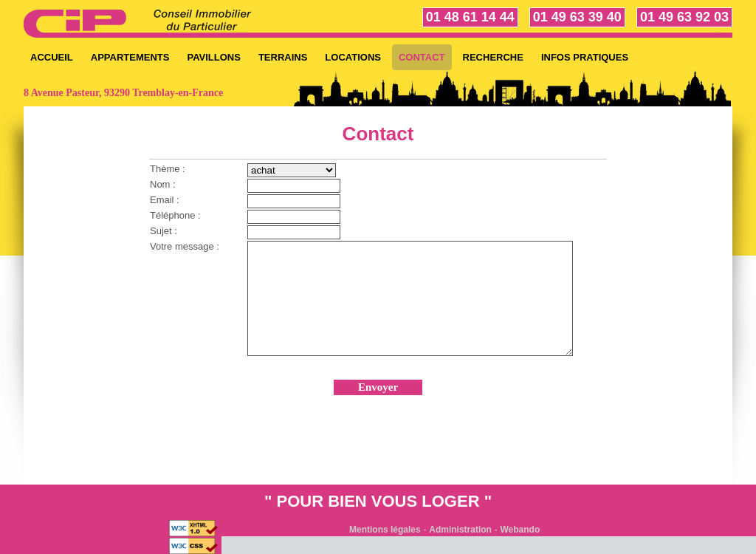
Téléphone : (175, 215)
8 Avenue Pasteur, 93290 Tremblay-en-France (123, 93)
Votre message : (185, 246)
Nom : (163, 184)
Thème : (168, 169)
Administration (460, 530)
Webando (520, 530)
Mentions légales (385, 530)
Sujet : (164, 231)
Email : (165, 200)
